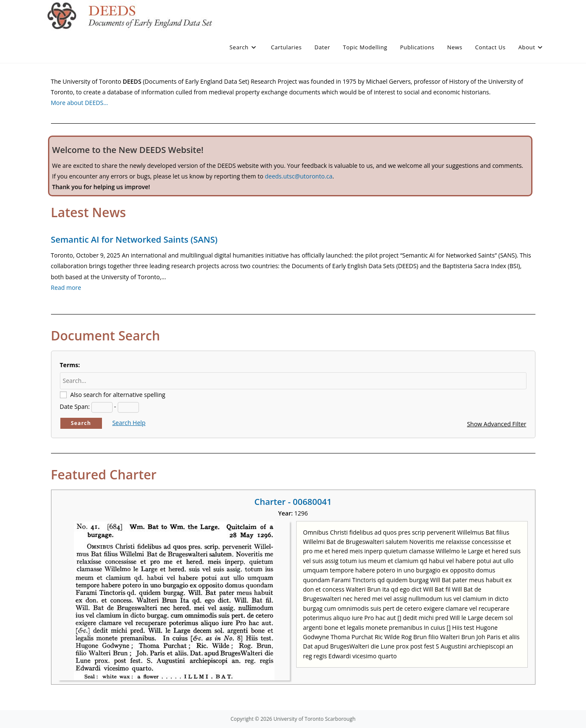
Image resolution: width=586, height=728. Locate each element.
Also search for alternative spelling (118, 395)
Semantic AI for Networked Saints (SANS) (134, 239)
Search (81, 423)
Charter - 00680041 (293, 502)
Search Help (129, 423)
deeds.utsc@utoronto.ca (299, 176)
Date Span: (75, 406)
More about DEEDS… (80, 103)
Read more (66, 288)
